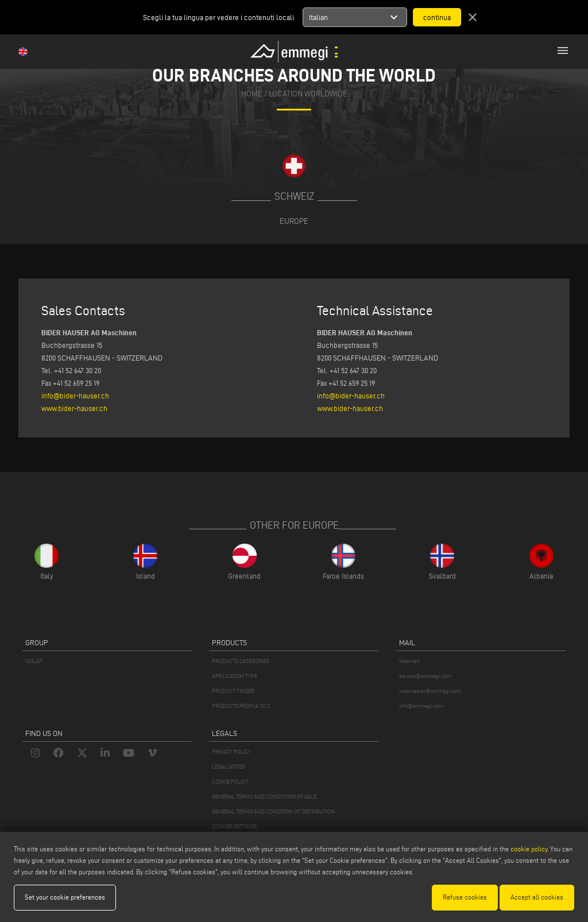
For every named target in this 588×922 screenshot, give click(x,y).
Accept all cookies (537, 897)
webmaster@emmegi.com (430, 691)
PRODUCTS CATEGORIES (240, 661)
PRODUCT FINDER (233, 691)
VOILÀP (34, 661)
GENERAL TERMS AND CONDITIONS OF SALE (264, 797)
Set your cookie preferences (65, 897)
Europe (294, 221)
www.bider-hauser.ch (74, 408)
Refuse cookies (465, 897)
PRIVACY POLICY (231, 752)
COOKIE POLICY (230, 782)
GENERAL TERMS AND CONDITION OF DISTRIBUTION (273, 811)
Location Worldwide (308, 94)
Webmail (409, 661)
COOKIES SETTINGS (234, 826)
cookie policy (529, 849)
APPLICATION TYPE (235, 676)
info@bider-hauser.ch (75, 396)
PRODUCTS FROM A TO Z (241, 706)
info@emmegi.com (421, 706)
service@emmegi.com (425, 676)
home (252, 94)
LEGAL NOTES (228, 767)
